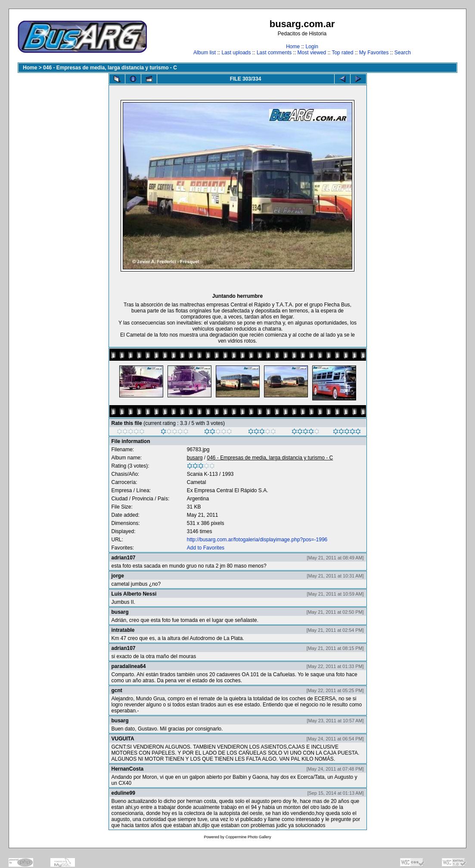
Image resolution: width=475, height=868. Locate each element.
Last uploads (236, 53)
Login (312, 47)
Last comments (274, 53)
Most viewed (312, 53)
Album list (205, 53)
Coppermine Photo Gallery (248, 837)
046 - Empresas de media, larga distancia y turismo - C (110, 68)
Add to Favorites (206, 548)
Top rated (342, 53)
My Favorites (374, 53)
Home (293, 47)
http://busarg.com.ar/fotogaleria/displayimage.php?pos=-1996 (257, 540)
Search (403, 53)
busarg (195, 458)
